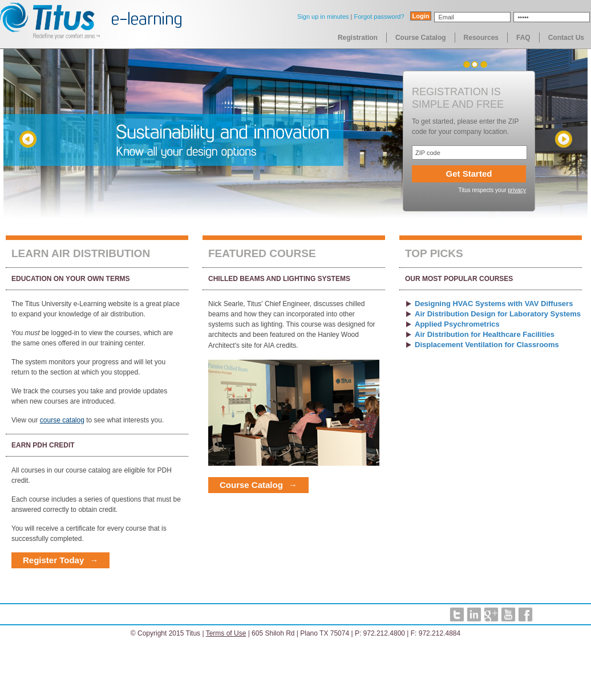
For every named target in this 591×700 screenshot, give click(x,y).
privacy (517, 190)
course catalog (62, 420)
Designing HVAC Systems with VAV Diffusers (494, 304)
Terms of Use (226, 633)
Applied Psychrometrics (457, 324)
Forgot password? (379, 17)
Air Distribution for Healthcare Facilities (485, 334)
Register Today (53, 560)
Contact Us (566, 38)
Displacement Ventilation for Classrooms (487, 345)
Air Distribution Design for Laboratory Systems (498, 314)
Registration (358, 38)
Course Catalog (421, 38)
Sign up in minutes (323, 17)
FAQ (523, 38)
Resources (481, 38)
